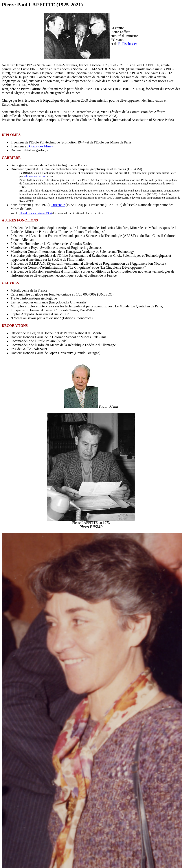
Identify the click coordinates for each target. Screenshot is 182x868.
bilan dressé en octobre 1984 (35, 213)
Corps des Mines (41, 146)
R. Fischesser (128, 44)
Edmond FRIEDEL (35, 176)
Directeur (58, 205)
